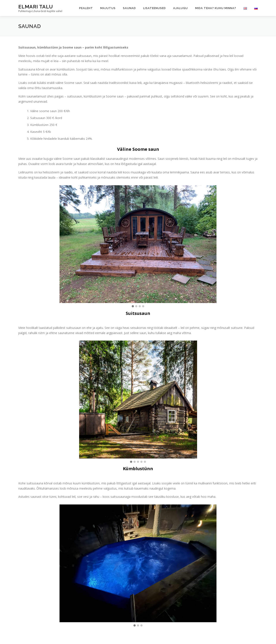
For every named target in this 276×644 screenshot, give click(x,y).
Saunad (129, 8)
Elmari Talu (36, 7)
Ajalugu (180, 8)
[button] (133, 306)
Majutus (108, 8)
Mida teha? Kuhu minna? (216, 8)
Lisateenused (154, 8)
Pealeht (86, 8)
